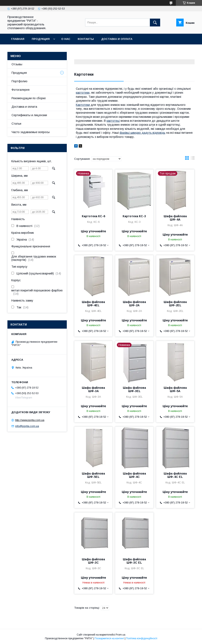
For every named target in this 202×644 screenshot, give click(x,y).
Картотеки (83, 105)
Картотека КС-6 (93, 216)
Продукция (41, 39)
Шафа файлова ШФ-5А (175, 389)
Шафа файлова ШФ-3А (93, 389)
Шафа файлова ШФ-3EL (134, 389)
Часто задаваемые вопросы (31, 132)
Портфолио (19, 81)
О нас (66, 39)
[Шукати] (155, 23)
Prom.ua (120, 635)
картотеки (83, 93)
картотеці (113, 121)
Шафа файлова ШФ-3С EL (134, 561)
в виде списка (193, 159)
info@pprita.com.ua (27, 426)
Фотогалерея (21, 90)
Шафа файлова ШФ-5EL (93, 475)
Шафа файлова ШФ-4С (134, 475)
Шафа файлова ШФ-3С (93, 561)
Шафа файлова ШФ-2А (134, 304)
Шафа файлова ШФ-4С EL (175, 475)
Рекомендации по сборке (29, 98)
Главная (18, 39)
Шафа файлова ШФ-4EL (93, 304)
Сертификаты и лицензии (29, 115)
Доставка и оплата (117, 39)
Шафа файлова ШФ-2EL (175, 304)
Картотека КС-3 (134, 216)
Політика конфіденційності (142, 638)
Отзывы (17, 64)
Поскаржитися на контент (109, 638)
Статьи (16, 124)
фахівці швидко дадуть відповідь (142, 133)
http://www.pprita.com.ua (30, 420)
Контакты (86, 39)
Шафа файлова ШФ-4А (175, 218)
